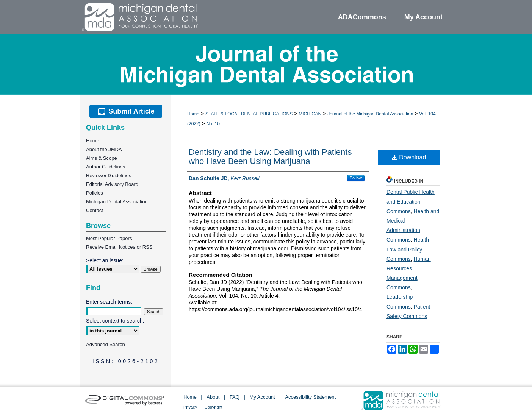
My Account (262, 397)
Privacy (190, 407)
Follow (356, 178)
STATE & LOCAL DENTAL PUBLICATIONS (249, 114)
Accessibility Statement (310, 397)
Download (409, 157)
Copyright (214, 407)
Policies (95, 193)
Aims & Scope (102, 158)
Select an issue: (105, 260)
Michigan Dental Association (117, 202)
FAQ (235, 397)
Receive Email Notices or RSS (119, 247)
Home (193, 114)
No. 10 (213, 124)
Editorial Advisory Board (112, 184)
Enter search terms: (109, 302)
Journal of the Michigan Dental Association (370, 114)
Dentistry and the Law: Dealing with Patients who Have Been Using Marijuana (270, 157)
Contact (95, 210)
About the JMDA (104, 149)
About (213, 397)
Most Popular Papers (109, 238)
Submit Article (126, 111)
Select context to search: (115, 321)
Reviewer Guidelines (109, 175)
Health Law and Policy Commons (408, 249)
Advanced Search (106, 344)
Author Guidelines (106, 167)
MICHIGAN (310, 114)
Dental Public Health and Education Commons (411, 201)
